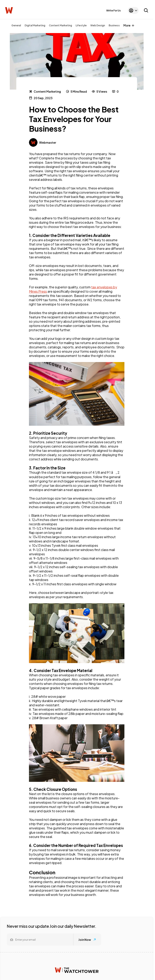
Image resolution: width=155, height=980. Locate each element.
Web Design (98, 25)
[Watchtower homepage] (77, 970)
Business (114, 25)
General (16, 25)
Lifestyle (81, 25)
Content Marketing (60, 25)
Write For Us (113, 11)
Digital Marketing (35, 25)
